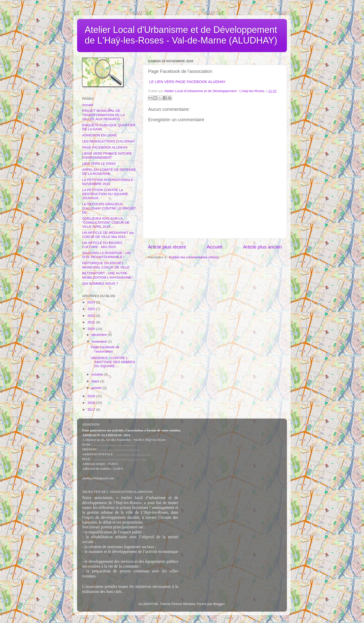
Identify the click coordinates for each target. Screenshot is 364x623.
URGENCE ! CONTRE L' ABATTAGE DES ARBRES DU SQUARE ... (113, 362)
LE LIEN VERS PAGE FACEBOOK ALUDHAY (187, 82)
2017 (92, 410)
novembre (100, 341)
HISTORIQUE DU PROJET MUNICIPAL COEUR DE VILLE (106, 265)
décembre (100, 335)
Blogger (219, 604)
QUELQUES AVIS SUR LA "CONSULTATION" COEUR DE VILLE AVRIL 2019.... (106, 223)
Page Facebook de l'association (105, 349)
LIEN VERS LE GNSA (99, 164)
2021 (92, 322)
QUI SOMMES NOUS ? (100, 284)
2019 (92, 396)
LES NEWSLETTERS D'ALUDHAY (109, 141)
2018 (92, 403)
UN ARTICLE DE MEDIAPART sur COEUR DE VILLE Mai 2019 (108, 235)
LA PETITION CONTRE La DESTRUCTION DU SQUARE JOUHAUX (105, 194)
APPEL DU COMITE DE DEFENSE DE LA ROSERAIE (109, 172)
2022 (92, 316)
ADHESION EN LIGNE (99, 135)
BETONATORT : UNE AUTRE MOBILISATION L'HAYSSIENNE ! (108, 275)
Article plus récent (167, 247)
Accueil (214, 247)
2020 (92, 329)
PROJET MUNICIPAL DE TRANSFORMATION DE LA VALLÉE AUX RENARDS (103, 115)
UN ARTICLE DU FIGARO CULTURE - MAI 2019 (102, 245)
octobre (98, 374)
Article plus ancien (263, 247)
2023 (92, 309)
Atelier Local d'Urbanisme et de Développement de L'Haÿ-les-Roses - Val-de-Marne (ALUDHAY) (181, 35)
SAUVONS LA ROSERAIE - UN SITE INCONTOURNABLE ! (106, 255)
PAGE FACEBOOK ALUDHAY (105, 147)
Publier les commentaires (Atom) (194, 257)
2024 (92, 302)
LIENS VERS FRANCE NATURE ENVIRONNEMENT (107, 155)
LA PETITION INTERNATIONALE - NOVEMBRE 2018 (109, 182)
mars (96, 381)
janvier (97, 388)
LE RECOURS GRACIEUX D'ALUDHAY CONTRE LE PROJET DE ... (109, 208)
